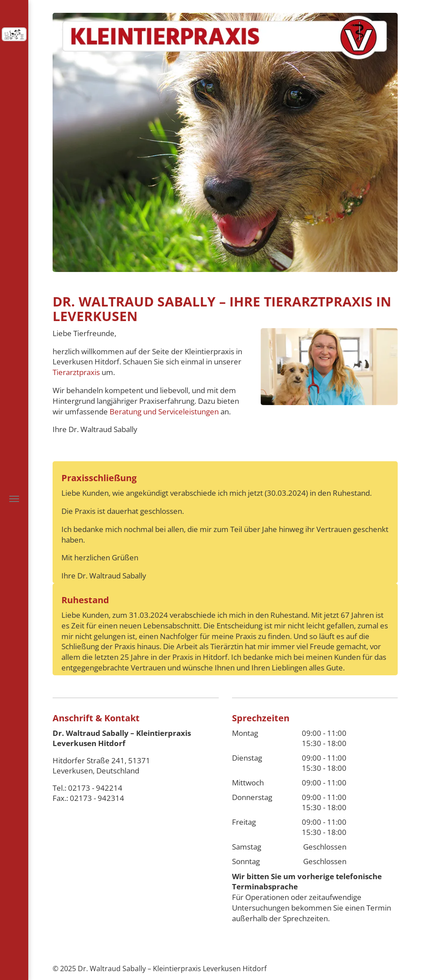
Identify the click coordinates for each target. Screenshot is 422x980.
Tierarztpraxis (76, 372)
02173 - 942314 (97, 798)
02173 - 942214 (95, 788)
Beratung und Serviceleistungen (164, 412)
